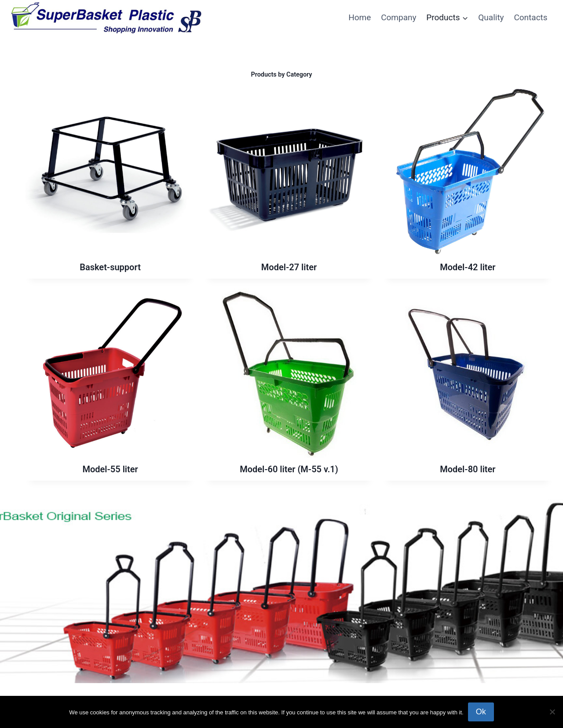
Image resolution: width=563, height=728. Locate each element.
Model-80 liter (468, 469)
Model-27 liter (289, 267)
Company (398, 17)
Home (360, 17)
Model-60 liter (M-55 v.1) (289, 469)
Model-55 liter (110, 469)
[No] (552, 712)
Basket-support (110, 267)
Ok (481, 712)
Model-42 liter (468, 267)
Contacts (530, 17)
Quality (491, 17)
